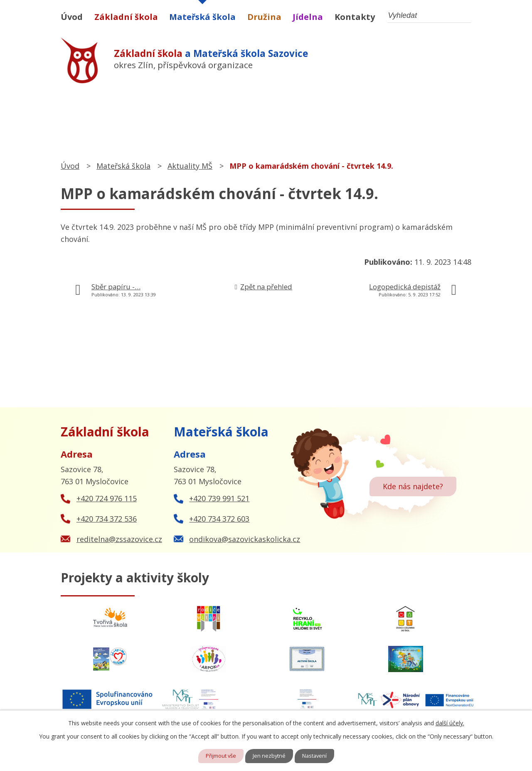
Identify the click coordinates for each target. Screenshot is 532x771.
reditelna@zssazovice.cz (119, 539)
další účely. (450, 722)
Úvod (72, 17)
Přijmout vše (219, 756)
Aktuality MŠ (190, 166)
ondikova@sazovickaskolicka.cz (245, 539)
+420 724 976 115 (107, 498)
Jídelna (308, 17)
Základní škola (126, 17)
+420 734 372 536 (107, 519)
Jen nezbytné (270, 756)
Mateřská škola (202, 17)
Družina (264, 17)
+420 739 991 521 (219, 498)
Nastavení (317, 756)
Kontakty (355, 17)
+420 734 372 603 (219, 519)
